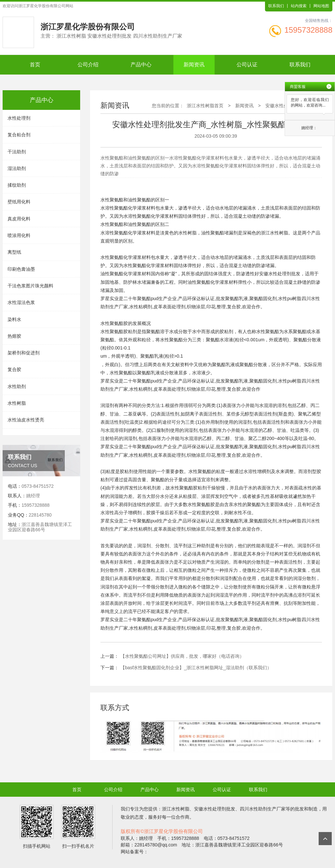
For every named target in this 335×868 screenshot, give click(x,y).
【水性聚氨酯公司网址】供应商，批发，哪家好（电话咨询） (182, 656)
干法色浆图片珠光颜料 (30, 286)
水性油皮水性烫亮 (26, 420)
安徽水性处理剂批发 (280, 274)
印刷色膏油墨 (21, 269)
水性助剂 (17, 386)
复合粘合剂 (19, 135)
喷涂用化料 (19, 235)
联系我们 (276, 6)
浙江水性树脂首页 (205, 106)
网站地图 (321, 6)
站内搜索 (299, 6)
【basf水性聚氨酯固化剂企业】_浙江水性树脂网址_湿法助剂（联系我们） (196, 668)
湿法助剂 (17, 168)
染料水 (14, 319)
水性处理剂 (19, 118)
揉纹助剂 (17, 185)
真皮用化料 (19, 219)
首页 (35, 65)
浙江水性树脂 (274, 233)
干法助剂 (17, 152)
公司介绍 (88, 65)
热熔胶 (14, 336)
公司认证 (247, 65)
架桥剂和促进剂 (24, 353)
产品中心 (141, 65)
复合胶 (14, 369)
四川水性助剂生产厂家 (263, 809)
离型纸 (14, 252)
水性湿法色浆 (21, 302)
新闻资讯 (194, 65)
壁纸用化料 (19, 202)
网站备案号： (134, 852)
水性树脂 (17, 403)
